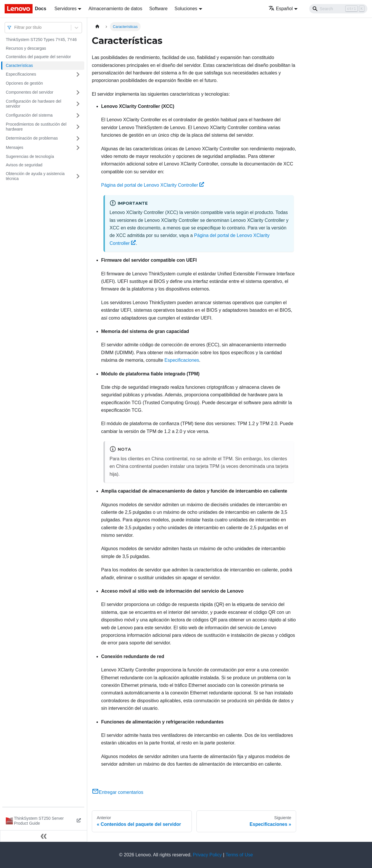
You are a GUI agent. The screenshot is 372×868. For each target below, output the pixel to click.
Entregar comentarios (118, 792)
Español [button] (281, 9)
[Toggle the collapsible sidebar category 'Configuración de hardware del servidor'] (78, 104)
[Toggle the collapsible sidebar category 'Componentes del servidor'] (78, 92)
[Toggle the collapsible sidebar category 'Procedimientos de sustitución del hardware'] (78, 127)
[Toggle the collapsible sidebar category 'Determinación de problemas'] (78, 138)
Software (158, 9)
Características (19, 65)
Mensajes (15, 147)
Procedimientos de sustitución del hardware (36, 127)
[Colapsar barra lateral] (44, 836)
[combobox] (15, 27)
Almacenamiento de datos (115, 9)
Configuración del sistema (29, 115)
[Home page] (97, 27)
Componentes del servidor (29, 92)
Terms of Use (239, 855)
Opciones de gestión (24, 83)
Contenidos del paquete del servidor (38, 57)
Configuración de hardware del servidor (34, 104)
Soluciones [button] (186, 9)
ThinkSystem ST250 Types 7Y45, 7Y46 (41, 40)
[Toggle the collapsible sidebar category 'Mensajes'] (78, 148)
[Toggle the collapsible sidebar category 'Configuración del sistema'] (78, 115)
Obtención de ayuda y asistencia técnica (35, 176)
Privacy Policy (208, 855)
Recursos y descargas (26, 48)
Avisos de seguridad (24, 165)
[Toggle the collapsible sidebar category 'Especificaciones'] (78, 74)
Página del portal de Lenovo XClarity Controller (153, 185)
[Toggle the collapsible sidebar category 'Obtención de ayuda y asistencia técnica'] (78, 176)
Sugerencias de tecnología (30, 156)
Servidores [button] (65, 9)
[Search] (338, 9)
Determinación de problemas (32, 138)
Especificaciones (21, 74)
